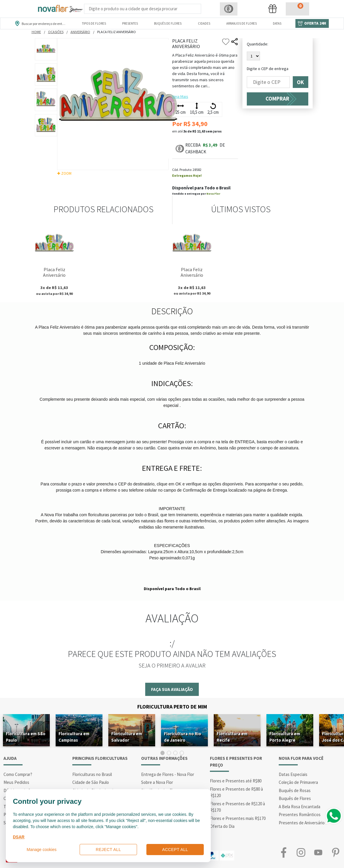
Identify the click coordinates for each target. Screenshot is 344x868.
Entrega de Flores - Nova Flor (168, 774)
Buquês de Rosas (295, 790)
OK (301, 82)
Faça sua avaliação (172, 689)
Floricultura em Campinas (74, 737)
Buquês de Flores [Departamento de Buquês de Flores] (168, 23)
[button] (229, 9)
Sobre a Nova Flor (157, 782)
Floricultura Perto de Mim (172, 707)
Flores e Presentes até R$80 (236, 781)
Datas (277, 23)
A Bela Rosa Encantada (299, 807)
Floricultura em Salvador (127, 737)
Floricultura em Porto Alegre (285, 737)
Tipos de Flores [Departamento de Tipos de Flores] (94, 23)
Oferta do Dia (222, 826)
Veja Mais (180, 96)
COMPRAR (277, 99)
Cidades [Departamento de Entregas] (204, 23)
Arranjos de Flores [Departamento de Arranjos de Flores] (242, 23)
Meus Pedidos (16, 782)
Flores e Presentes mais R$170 (238, 818)
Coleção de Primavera (298, 782)
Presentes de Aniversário (302, 823)
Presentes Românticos (300, 815)
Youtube (318, 853)
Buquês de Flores (295, 798)
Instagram (301, 853)
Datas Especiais (293, 774)
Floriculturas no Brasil (92, 774)
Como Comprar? (18, 774)
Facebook (284, 853)
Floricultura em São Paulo (26, 737)
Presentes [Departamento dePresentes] (130, 23)
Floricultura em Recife (232, 737)
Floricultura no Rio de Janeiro (183, 737)
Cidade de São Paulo (91, 782)
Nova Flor (213, 194)
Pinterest (335, 853)
